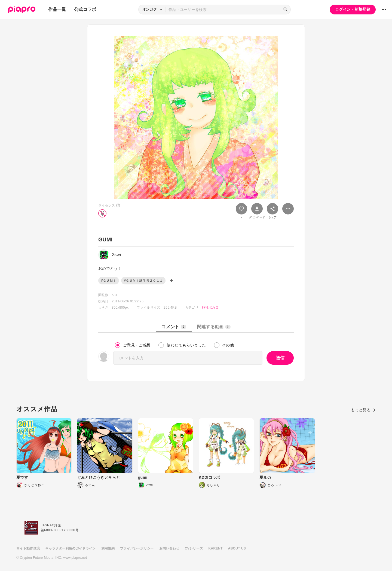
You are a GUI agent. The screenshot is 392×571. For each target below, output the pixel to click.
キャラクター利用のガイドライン (70, 548)
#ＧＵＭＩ (109, 281)
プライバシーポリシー (137, 548)
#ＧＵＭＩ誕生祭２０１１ (143, 281)
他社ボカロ (210, 308)
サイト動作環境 (28, 548)
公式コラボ (85, 9)
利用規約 (108, 548)
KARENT (216, 548)
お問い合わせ (169, 548)
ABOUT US (237, 548)
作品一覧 (57, 9)
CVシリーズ (194, 548)
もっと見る (363, 410)
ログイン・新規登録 (353, 9)
